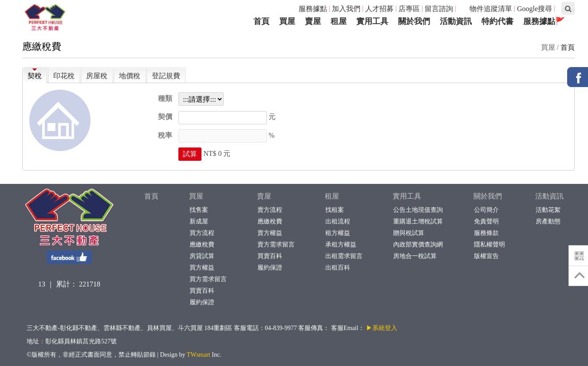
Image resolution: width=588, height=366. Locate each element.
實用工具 (407, 196)
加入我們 (346, 9)
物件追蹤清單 (486, 9)
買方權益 (202, 268)
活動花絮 (548, 210)
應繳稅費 (202, 245)
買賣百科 (202, 291)
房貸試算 (202, 256)
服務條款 (486, 233)
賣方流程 (270, 210)
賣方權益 (270, 233)
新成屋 (199, 221)
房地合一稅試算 (415, 256)
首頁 (568, 47)
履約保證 (202, 302)
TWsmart (199, 355)
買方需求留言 (208, 279)
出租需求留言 (344, 256)
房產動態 (548, 221)
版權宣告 (486, 256)
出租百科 (337, 268)
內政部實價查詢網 (418, 245)
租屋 (332, 196)
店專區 (409, 9)
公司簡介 (486, 210)
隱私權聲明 (489, 245)
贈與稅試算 (408, 233)
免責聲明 (486, 221)
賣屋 (264, 196)
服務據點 (313, 9)
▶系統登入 (382, 328)
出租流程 (337, 221)
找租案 (334, 210)
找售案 (199, 210)
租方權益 (337, 233)
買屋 (196, 196)
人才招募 (379, 9)
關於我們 (488, 196)
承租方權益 (341, 245)
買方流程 (202, 233)
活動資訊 (549, 196)
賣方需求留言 (276, 245)
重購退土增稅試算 (418, 221)
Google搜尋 (535, 9)
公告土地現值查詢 (418, 210)
